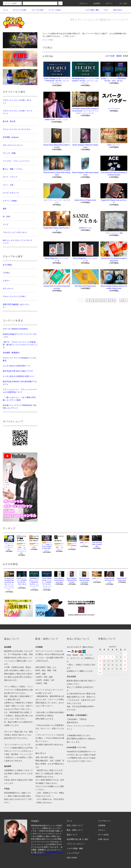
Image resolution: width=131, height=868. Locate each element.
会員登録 (95, 3)
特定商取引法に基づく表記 (78, 839)
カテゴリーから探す (18, 10)
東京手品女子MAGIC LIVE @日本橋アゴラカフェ (20, 383)
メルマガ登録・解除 (90, 10)
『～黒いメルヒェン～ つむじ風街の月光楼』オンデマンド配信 (19, 399)
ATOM (74, 858)
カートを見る (103, 835)
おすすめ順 (110, 56)
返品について (72, 835)
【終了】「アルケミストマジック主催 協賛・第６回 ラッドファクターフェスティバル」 (20, 345)
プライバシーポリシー (76, 844)
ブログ (104, 10)
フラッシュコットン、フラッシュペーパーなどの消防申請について (20, 391)
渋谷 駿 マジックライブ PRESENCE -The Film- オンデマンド (20, 407)
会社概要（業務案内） (12, 353)
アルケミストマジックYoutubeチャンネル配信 (20, 359)
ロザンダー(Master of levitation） (16, 329)
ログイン (108, 3)
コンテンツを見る (53, 10)
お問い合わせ (116, 10)
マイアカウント (104, 821)
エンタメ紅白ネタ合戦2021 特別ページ (18, 376)
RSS (69, 858)
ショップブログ (73, 853)
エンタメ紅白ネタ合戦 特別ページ (17, 366)
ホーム (6, 10)
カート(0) (122, 3)
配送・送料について (75, 830)
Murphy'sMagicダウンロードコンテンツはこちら (20, 335)
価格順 (119, 56)
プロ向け (51, 40)
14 (122, 301)
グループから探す (36, 10)
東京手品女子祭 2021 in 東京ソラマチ (18, 371)
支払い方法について (75, 825)
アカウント (82, 3)
